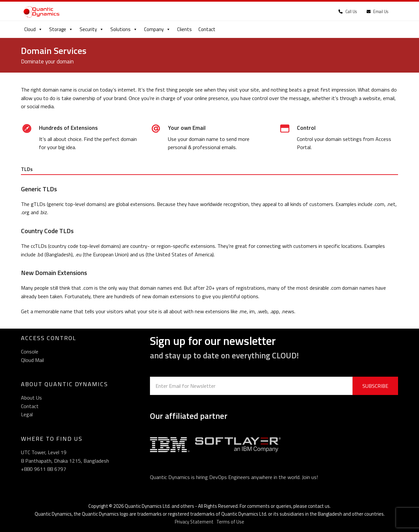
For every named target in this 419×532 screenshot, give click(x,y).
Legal (27, 414)
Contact (207, 29)
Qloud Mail (32, 360)
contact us (319, 506)
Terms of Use (230, 522)
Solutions (124, 29)
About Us (31, 398)
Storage (61, 29)
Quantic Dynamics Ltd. (148, 506)
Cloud (33, 29)
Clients (184, 29)
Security (92, 29)
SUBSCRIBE (375, 386)
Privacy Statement (194, 522)
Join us (309, 477)
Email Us (378, 12)
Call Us (348, 12)
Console (30, 352)
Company (157, 29)
